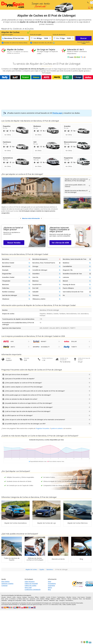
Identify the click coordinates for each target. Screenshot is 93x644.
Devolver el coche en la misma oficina (16, 43)
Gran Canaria (81, 597)
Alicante (4, 597)
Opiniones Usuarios (7, 583)
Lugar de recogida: (7, 35)
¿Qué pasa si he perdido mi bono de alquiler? (20, 379)
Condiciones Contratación (33, 589)
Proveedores (52, 583)
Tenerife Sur (39, 600)
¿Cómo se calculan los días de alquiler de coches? (21, 399)
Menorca (64, 599)
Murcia (69, 599)
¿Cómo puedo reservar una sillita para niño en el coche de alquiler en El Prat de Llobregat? (35, 391)
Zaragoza (62, 600)
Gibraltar (69, 597)
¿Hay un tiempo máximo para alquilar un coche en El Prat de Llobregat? (29, 407)
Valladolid (52, 600)
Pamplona (75, 599)
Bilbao (37, 597)
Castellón (42, 597)
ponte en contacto (57, 428)
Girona (74, 597)
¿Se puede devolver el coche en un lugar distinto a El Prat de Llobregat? (28, 403)
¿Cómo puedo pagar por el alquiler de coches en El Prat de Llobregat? (28, 395)
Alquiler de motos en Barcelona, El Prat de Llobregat (76, 191)
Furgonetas (51, 585)
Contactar (4, 585)
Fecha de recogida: (36, 35)
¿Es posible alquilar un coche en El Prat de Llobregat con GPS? (25, 424)
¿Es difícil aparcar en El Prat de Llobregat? (19, 415)
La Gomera (12, 599)
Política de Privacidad (31, 583)
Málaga (47, 599)
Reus (81, 599)
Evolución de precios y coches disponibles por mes (47, 440)
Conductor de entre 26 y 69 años (43, 43)
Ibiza (3, 599)
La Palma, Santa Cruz (23, 599)
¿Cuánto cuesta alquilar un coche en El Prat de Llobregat (24, 387)
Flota (49, 581)
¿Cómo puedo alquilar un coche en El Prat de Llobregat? (23, 383)
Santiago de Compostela (15, 600)
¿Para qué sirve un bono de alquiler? (17, 374)
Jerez (7, 599)
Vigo (57, 600)
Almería (9, 597)
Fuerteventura (61, 597)
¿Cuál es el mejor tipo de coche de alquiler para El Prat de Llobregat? (28, 411)
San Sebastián (87, 599)
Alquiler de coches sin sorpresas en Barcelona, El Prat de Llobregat (76, 180)
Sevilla (24, 600)
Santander (4, 600)
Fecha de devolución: (59, 35)
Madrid (42, 599)
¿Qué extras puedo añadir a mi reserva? (75, 186)
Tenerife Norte (31, 600)
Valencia (46, 600)
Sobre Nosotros (30, 581)
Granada (88, 597)
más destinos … (70, 600)
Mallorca (53, 599)
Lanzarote (32, 599)
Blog (49, 589)
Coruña (48, 597)
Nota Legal (28, 587)
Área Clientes (5, 581)
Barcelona (31, 597)
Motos (50, 587)
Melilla (58, 599)
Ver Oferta (8, 135)
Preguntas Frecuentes (43, 428)
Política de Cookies (31, 585)
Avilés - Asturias (17, 597)
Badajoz (25, 597)
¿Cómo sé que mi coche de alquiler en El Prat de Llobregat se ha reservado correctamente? (35, 420)
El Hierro (54, 597)
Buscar (84, 38)
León (38, 599)
